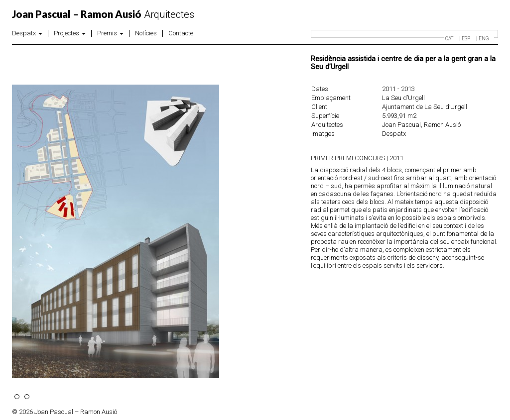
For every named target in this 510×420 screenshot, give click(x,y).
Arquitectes (103, 14)
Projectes (70, 33)
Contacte (181, 33)
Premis (110, 33)
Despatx (27, 33)
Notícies (146, 33)
